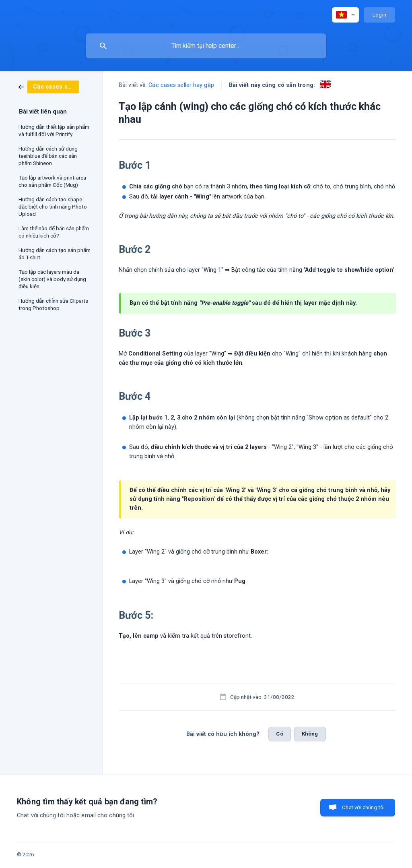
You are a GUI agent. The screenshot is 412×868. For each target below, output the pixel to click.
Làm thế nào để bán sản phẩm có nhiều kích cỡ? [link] (54, 232)
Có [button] (279, 734)
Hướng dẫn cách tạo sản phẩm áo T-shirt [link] (55, 254)
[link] (49, 87)
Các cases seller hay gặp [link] (181, 85)
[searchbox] (206, 46)
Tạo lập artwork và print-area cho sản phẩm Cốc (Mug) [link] (52, 181)
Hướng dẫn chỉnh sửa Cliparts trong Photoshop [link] (53, 304)
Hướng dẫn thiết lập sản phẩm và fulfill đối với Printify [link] (54, 130)
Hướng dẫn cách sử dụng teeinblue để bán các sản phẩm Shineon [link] (48, 156)
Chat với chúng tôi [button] (363, 807)
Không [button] (310, 734)
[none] (345, 15)
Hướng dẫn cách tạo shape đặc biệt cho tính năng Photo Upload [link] (53, 207)
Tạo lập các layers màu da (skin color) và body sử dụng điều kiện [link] (52, 279)
